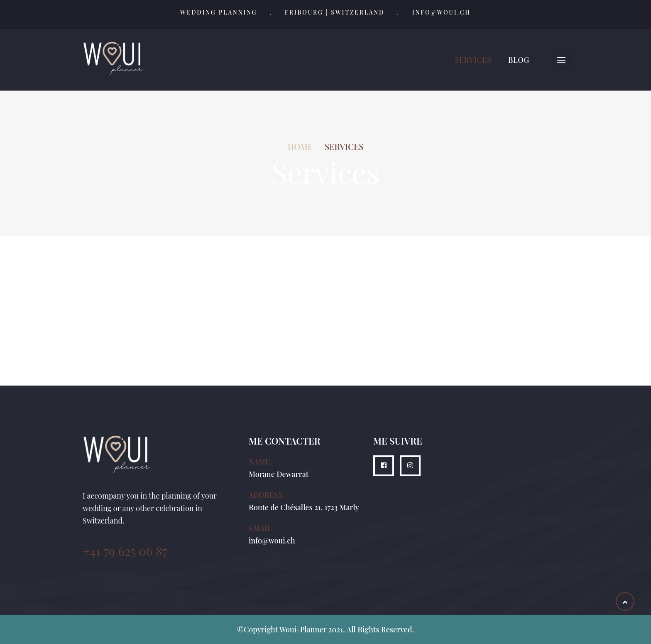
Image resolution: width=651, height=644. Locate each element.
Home (300, 146)
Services (473, 60)
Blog (519, 60)
